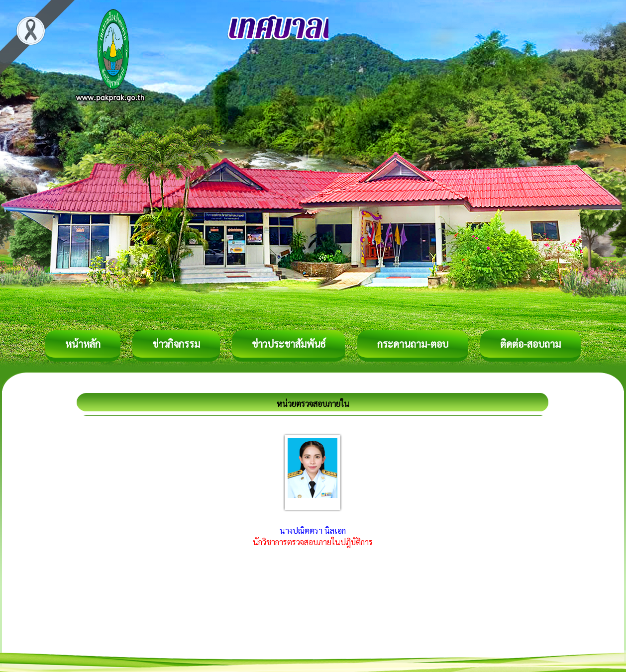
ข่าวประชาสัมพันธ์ (289, 344)
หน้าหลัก (83, 344)
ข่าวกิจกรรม (176, 344)
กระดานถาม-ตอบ (413, 344)
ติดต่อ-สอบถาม (530, 344)
